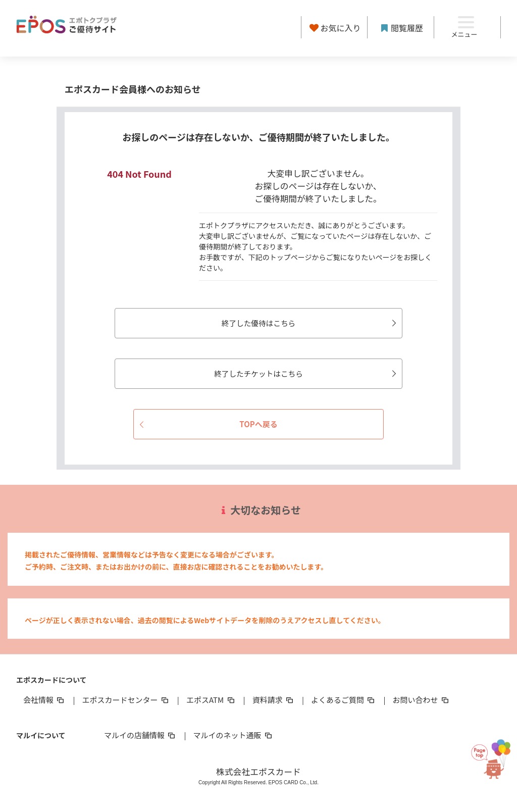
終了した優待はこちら (301, 323)
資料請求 (274, 700)
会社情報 (44, 700)
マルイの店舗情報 (140, 735)
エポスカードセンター (126, 700)
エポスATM (211, 700)
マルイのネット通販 (233, 735)
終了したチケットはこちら (297, 373)
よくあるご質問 (344, 700)
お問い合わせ (422, 700)
